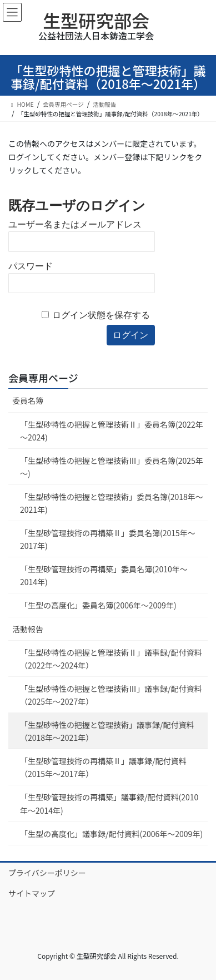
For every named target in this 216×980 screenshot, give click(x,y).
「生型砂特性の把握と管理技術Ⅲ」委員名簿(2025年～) (112, 467)
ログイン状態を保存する (101, 315)
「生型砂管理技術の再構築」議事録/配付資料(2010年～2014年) (109, 803)
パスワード (31, 266)
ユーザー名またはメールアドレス (75, 224)
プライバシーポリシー (47, 873)
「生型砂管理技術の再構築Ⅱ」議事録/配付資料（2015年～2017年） (103, 767)
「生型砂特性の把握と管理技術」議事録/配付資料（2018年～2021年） (107, 731)
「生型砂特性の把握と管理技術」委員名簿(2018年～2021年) (112, 503)
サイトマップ (32, 893)
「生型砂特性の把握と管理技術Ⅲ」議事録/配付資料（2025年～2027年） (111, 695)
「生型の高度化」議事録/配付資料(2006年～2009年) (111, 834)
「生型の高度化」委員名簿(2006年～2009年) (98, 605)
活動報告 (28, 629)
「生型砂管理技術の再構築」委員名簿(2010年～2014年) (104, 575)
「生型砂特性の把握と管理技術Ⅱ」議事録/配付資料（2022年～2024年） (111, 659)
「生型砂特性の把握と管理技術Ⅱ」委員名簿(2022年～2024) (112, 431)
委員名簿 (28, 400)
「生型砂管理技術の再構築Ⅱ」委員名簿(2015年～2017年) (108, 539)
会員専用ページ (43, 378)
